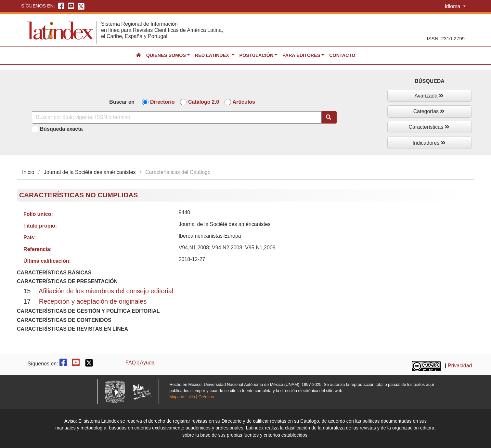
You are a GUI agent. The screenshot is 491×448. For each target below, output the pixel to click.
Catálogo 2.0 (204, 102)
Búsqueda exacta (61, 129)
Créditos (206, 397)
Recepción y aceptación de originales (93, 301)
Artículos (244, 102)
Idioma (453, 6)
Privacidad (460, 366)
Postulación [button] (257, 55)
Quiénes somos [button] (166, 55)
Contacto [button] (342, 55)
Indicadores (429, 143)
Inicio (28, 172)
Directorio (162, 102)
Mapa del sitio (182, 397)
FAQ (131, 363)
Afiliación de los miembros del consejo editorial (106, 291)
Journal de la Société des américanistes (90, 172)
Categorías (429, 111)
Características (429, 127)
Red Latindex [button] (213, 55)
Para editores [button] (301, 55)
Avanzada (429, 96)
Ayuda (147, 363)
